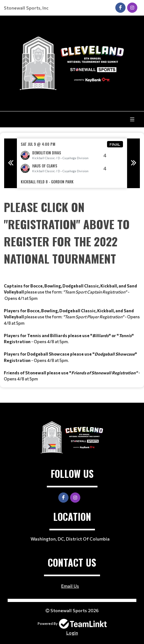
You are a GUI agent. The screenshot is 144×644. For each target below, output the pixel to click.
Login (72, 633)
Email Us (70, 586)
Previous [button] (11, 163)
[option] (72, 163)
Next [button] (133, 163)
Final (115, 144)
